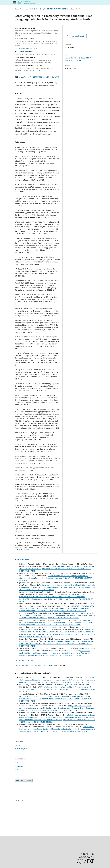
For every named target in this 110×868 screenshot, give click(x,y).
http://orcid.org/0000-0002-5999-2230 (26, 48)
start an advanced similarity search (39, 665)
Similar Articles (22, 559)
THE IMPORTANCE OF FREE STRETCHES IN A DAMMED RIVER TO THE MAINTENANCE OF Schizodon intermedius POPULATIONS (54, 597)
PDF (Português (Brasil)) (77, 36)
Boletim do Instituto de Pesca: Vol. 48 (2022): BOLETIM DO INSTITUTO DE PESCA (50, 625)
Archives (25, 9)
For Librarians (19, 770)
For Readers (19, 763)
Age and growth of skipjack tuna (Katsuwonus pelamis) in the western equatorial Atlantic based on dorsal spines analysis (57, 680)
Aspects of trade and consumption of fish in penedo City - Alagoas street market (56, 615)
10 (28, 660)
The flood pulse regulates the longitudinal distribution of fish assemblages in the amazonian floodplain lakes (56, 621)
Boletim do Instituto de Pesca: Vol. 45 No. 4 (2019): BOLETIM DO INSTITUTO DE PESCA (53, 611)
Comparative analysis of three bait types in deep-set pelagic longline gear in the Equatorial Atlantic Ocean (56, 652)
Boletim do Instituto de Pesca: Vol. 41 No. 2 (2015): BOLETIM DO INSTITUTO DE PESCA (57, 617)
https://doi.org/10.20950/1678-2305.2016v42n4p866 (39, 77)
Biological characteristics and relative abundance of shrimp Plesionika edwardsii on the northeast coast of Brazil (55, 707)
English (18, 745)
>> (32, 660)
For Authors (19, 766)
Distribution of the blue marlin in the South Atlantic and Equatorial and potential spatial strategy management (57, 728)
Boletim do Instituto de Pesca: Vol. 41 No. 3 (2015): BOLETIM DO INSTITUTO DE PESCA (53, 731)
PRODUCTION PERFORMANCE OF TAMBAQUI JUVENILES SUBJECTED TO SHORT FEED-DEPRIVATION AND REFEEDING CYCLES (57, 607)
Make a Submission (24, 780)
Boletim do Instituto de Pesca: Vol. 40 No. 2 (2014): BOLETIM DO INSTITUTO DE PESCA (57, 709)
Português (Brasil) (22, 749)
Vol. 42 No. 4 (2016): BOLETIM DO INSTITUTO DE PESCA (49, 9)
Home (17, 9)
